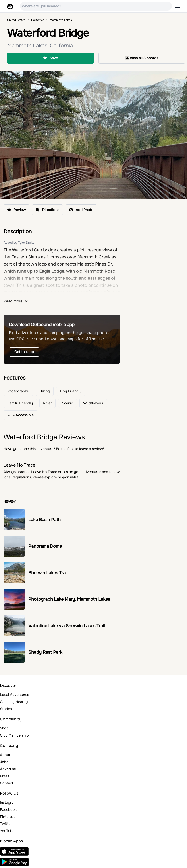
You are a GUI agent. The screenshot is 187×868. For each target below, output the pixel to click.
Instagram (8, 802)
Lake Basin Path (44, 520)
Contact (7, 783)
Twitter (6, 824)
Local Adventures (14, 695)
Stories (6, 709)
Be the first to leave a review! (80, 449)
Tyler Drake (26, 243)
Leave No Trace (44, 472)
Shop (4, 728)
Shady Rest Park (45, 652)
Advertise (8, 769)
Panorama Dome (45, 546)
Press (5, 776)
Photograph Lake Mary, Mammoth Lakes (69, 599)
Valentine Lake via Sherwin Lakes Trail (67, 626)
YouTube (7, 831)
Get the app (24, 352)
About (5, 755)
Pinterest (7, 817)
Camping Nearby (14, 702)
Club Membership (14, 735)
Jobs (4, 762)
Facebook (8, 810)
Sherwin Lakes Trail (48, 573)
